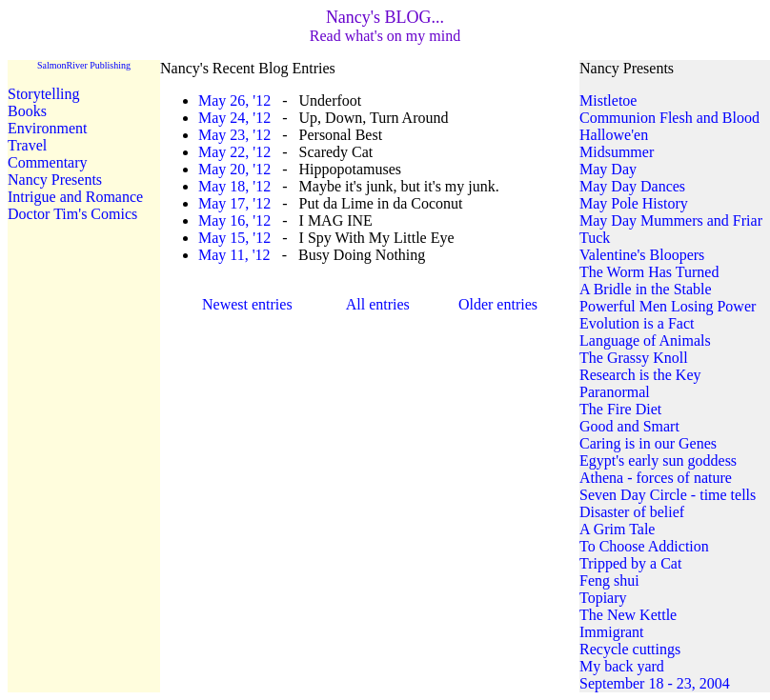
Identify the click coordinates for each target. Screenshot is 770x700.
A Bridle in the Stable (646, 289)
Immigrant (612, 632)
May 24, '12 (234, 118)
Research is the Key (640, 375)
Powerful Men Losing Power (668, 306)
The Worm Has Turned (649, 272)
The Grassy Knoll (634, 358)
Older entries (498, 304)
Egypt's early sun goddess (658, 460)
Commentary (48, 162)
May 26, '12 (234, 100)
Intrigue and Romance (75, 197)
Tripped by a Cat (630, 563)
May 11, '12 (234, 255)
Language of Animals (645, 340)
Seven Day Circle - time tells (668, 495)
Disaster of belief (632, 512)
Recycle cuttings (630, 649)
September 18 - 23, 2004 (655, 683)
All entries (378, 304)
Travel (27, 145)
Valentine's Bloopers (642, 255)
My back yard (622, 666)
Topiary (603, 598)
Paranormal (615, 392)
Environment (48, 128)
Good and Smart (629, 426)
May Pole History (634, 203)
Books (27, 111)
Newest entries (247, 304)
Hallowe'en (614, 135)
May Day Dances (632, 186)
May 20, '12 (234, 169)
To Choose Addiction (644, 546)
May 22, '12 (234, 152)
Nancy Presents (55, 180)
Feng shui (609, 580)
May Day (608, 169)
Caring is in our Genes (648, 443)
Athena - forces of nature (656, 478)
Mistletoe (608, 100)
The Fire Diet (620, 409)
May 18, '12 (234, 186)
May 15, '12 (234, 238)
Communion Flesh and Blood (669, 118)
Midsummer (617, 152)
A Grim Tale (617, 529)
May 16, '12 (234, 220)
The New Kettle (628, 615)
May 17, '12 (234, 203)
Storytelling (44, 94)
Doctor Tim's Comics (72, 214)
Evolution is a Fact (637, 323)
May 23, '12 (234, 135)
